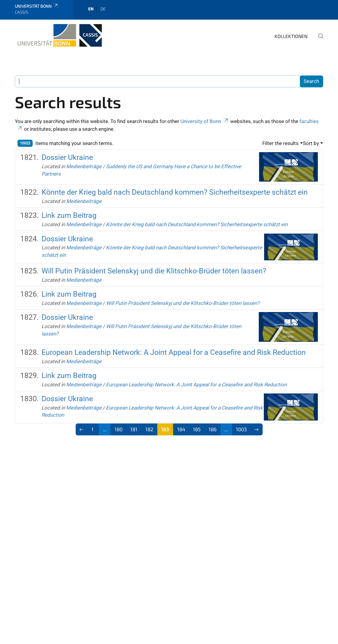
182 (149, 429)
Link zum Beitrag (69, 215)
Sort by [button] (311, 143)
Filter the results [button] (280, 143)
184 (181, 429)
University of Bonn (205, 121)
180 (119, 429)
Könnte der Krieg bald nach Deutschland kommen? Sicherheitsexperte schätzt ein (175, 192)
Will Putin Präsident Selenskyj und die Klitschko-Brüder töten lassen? (154, 271)
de (103, 9)
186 (213, 429)
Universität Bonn (37, 6)
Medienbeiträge (84, 166)
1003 (241, 429)
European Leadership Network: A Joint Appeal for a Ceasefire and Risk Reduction (174, 352)
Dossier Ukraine (67, 157)
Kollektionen (291, 36)
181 (134, 429)
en (91, 9)
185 (197, 429)
